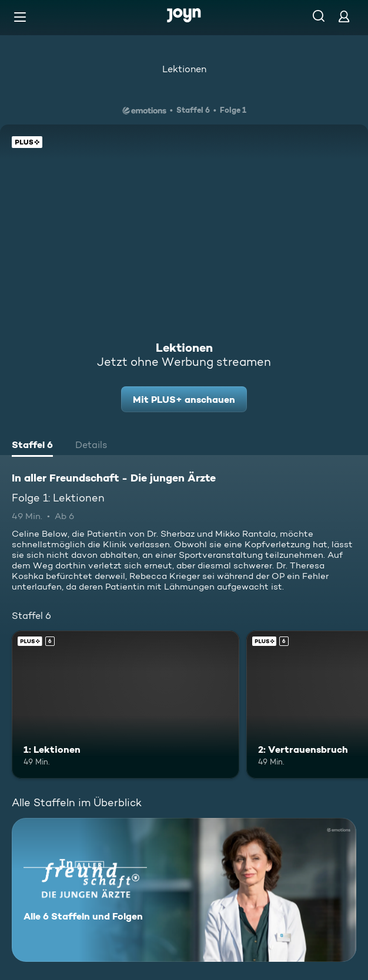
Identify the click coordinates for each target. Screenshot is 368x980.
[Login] (344, 16)
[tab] (32, 446)
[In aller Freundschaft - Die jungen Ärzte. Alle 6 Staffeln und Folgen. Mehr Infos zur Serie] (184, 890)
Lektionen (184, 69)
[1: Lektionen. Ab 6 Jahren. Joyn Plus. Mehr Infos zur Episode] (126, 704)
